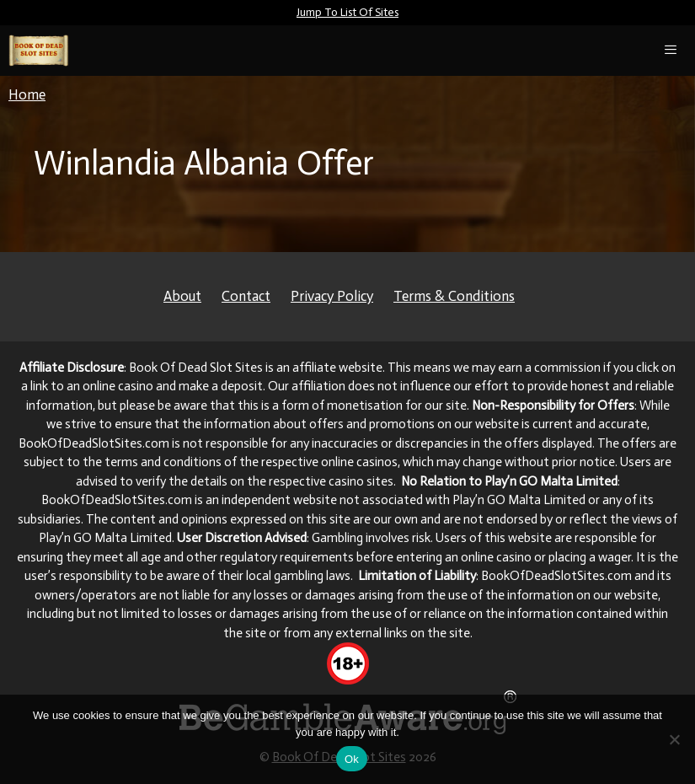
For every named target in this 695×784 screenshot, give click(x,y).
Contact (246, 296)
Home (27, 94)
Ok (352, 759)
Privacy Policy (332, 296)
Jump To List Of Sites (347, 12)
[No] (674, 739)
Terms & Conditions (454, 296)
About (182, 296)
